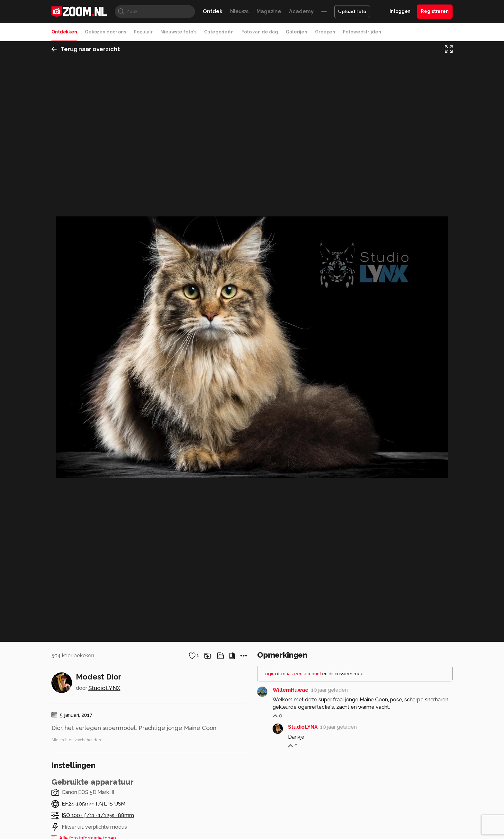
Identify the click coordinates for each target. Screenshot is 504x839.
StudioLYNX (104, 766)
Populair (143, 32)
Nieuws (239, 11)
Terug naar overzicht (86, 49)
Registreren (435, 11)
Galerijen (297, 32)
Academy (301, 11)
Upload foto (352, 12)
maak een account (301, 752)
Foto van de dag (260, 32)
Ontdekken (64, 32)
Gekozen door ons (105, 32)
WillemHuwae (291, 768)
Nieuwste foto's (178, 32)
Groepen (325, 32)
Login (269, 752)
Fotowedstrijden (362, 32)
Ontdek (212, 11)
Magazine (269, 11)
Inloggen (400, 11)
